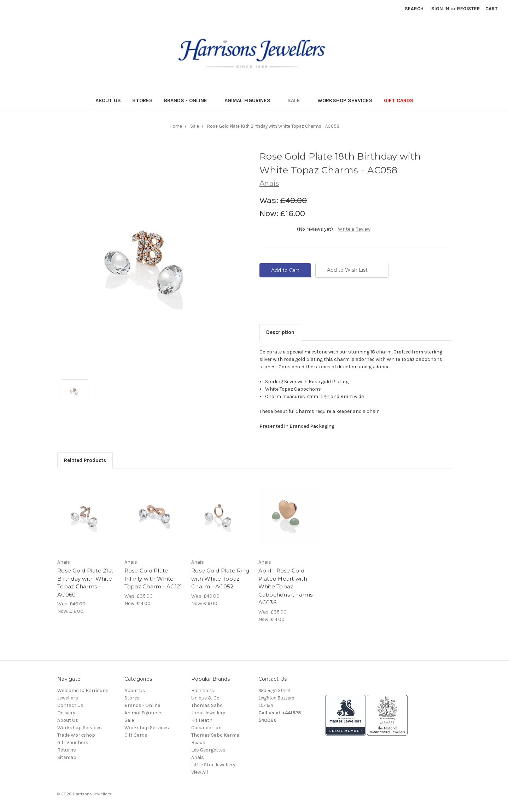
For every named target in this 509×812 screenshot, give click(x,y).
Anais (198, 757)
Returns (67, 750)
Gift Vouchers (73, 742)
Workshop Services (345, 100)
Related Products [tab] (85, 460)
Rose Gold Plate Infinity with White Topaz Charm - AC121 (153, 578)
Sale (297, 100)
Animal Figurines (250, 100)
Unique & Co (205, 698)
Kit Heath (202, 720)
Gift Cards (399, 100)
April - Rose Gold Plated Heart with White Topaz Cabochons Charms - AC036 (288, 586)
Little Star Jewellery (213, 765)
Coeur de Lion (206, 728)
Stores (142, 100)
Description (280, 332)
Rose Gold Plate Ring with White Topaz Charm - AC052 (220, 578)
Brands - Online (189, 100)
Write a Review (354, 229)
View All (200, 772)
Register (469, 9)
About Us (108, 100)
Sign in (440, 9)
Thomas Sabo (207, 705)
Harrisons (203, 690)
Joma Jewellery (208, 713)
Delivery (66, 713)
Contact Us (70, 705)
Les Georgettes (208, 750)
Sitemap (67, 757)
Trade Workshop (76, 735)
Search (414, 9)
